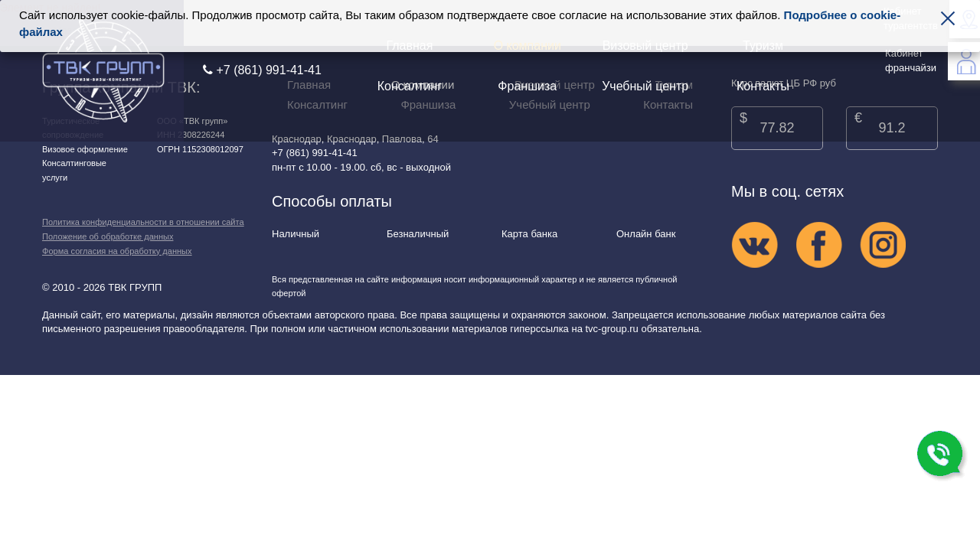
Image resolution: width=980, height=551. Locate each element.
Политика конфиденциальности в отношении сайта (143, 222)
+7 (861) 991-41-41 (262, 70)
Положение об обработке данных (108, 236)
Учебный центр (645, 86)
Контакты (763, 86)
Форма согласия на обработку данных (117, 251)
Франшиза (527, 86)
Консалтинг (410, 86)
